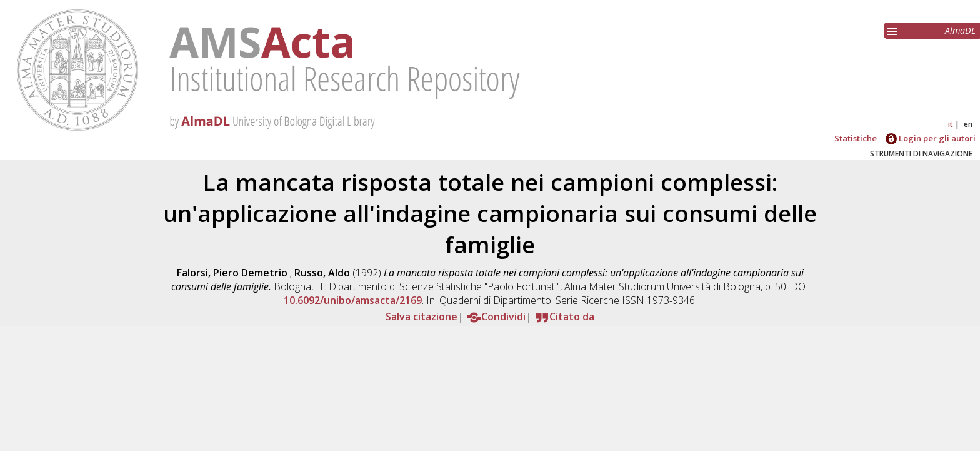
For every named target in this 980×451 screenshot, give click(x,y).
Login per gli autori (931, 138)
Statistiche (856, 138)
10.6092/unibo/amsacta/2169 (353, 300)
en (968, 124)
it (951, 124)
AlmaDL (960, 30)
